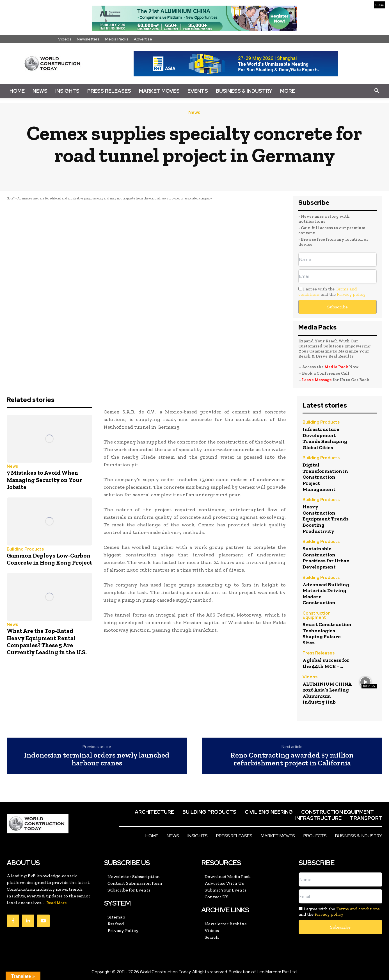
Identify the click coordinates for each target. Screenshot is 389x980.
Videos (65, 39)
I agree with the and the (332, 292)
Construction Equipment (317, 616)
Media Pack (336, 367)
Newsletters (88, 39)
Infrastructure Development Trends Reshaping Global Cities (325, 438)
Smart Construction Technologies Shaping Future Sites (327, 634)
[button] (377, 91)
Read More (57, 903)
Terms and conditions (358, 909)
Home (17, 91)
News (40, 91)
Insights (67, 91)
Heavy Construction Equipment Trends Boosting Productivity (326, 519)
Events (198, 91)
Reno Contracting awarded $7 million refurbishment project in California (292, 759)
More (288, 91)
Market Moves (159, 91)
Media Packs (117, 39)
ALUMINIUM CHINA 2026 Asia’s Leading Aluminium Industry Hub (327, 693)
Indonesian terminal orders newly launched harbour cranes (97, 759)
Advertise (143, 39)
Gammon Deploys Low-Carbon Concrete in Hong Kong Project (49, 559)
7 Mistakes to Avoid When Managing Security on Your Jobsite (44, 480)
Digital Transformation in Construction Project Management (325, 477)
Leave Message (317, 380)
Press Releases (109, 91)
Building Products (25, 549)
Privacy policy (351, 294)
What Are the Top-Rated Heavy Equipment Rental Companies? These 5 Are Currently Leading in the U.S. (47, 641)
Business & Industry (244, 91)
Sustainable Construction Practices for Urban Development (326, 558)
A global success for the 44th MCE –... (326, 663)
